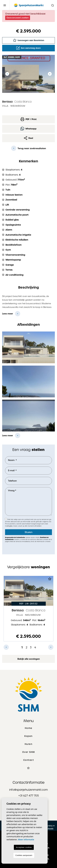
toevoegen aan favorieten (29, 40)
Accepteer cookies (24, 847)
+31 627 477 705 (29, 796)
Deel (29, 138)
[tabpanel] (28, 609)
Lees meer (8, 314)
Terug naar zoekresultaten (28, 148)
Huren (29, 744)
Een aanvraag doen (28, 48)
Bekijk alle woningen (29, 659)
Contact (29, 760)
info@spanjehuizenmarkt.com (28, 790)
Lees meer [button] (8, 436)
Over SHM (29, 752)
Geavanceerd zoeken (18, 18)
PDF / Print (28, 119)
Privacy (49, 826)
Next (50, 74)
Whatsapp (28, 129)
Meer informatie (26, 839)
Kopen (28, 736)
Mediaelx (49, 829)
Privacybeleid (10, 524)
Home (29, 728)
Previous (7, 74)
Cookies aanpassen (24, 855)
